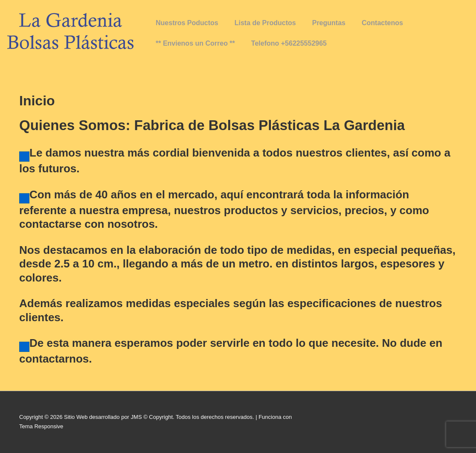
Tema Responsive (41, 426)
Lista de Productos (265, 23)
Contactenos (382, 23)
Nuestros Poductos (187, 23)
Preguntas (329, 23)
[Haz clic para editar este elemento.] (24, 157)
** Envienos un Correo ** (195, 43)
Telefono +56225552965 (289, 43)
